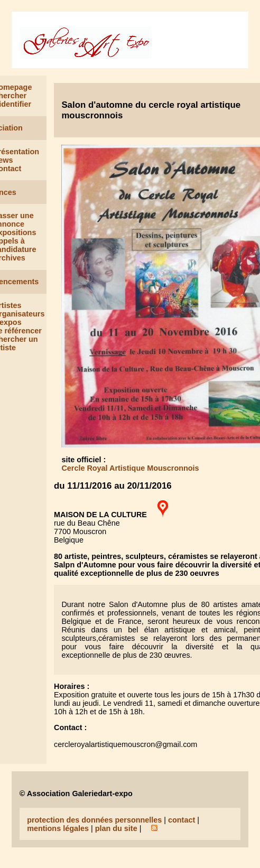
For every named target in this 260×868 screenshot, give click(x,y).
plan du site (116, 828)
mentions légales (58, 828)
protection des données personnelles (94, 820)
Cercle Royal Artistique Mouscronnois (130, 468)
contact (182, 820)
